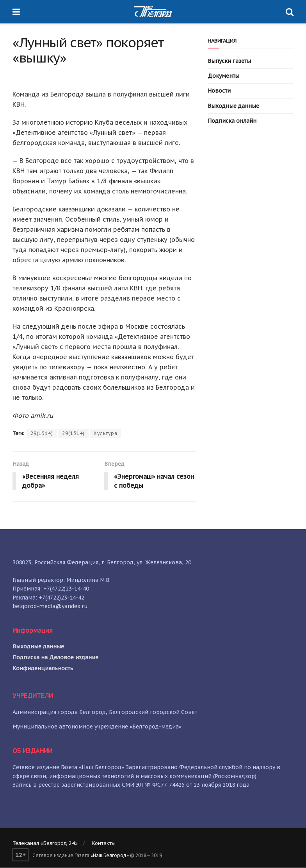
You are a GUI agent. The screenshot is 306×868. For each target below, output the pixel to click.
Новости (219, 91)
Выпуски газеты (229, 61)
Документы (223, 76)
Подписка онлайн (232, 121)
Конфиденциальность (43, 668)
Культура (106, 433)
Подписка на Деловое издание (55, 657)
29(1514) (42, 433)
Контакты (104, 844)
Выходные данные (233, 106)
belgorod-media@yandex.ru (50, 606)
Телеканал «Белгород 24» (45, 844)
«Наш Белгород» (110, 855)
